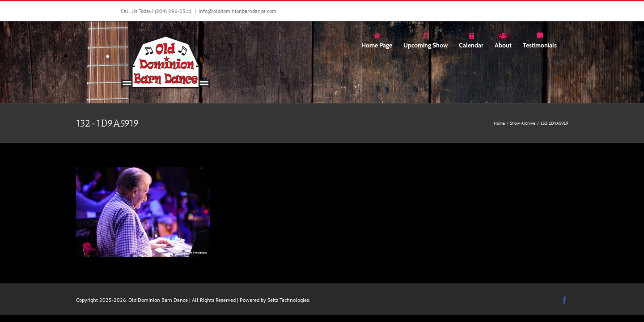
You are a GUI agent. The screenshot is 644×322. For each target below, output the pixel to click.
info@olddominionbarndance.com (237, 11)
